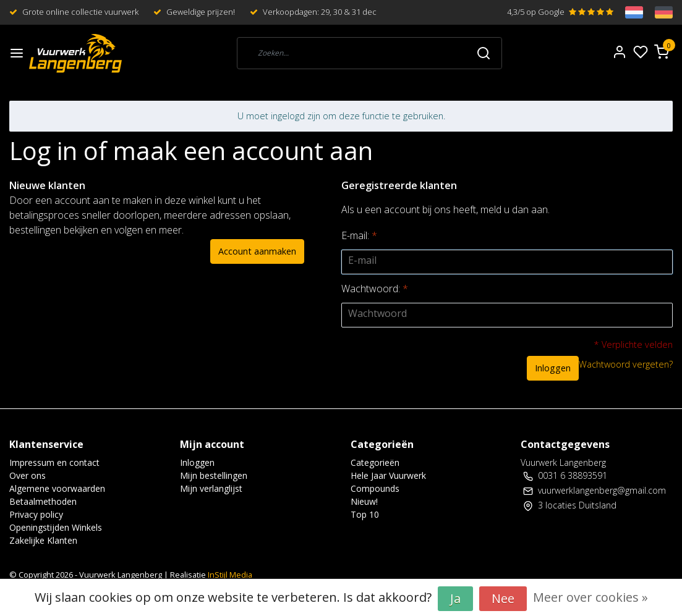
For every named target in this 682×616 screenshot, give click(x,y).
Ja (455, 598)
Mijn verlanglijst (211, 488)
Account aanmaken (257, 251)
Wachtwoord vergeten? (626, 364)
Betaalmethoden (43, 501)
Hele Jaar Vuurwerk (388, 475)
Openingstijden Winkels (56, 527)
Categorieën (375, 462)
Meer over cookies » (590, 597)
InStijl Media (229, 575)
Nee (503, 598)
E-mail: (359, 235)
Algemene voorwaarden (57, 488)
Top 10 (365, 514)
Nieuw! (364, 501)
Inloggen (553, 368)
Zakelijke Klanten (43, 540)
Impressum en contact (54, 462)
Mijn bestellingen (214, 475)
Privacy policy (36, 514)
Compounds (375, 488)
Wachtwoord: (375, 289)
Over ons (28, 475)
